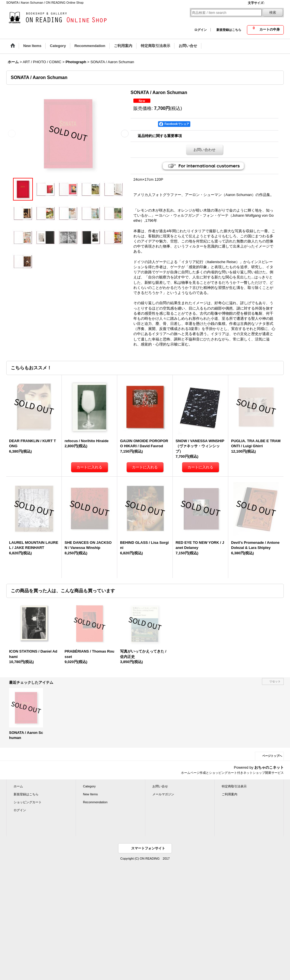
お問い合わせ (204, 150)
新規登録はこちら (229, 30)
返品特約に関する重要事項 (160, 136)
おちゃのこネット (269, 767)
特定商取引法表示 (234, 786)
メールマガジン (163, 794)
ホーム (18, 786)
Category (89, 786)
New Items (90, 794)
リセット (275, 681)
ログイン (201, 30)
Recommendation (95, 802)
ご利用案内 (230, 794)
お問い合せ (160, 786)
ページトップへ (272, 756)
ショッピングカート (28, 802)
